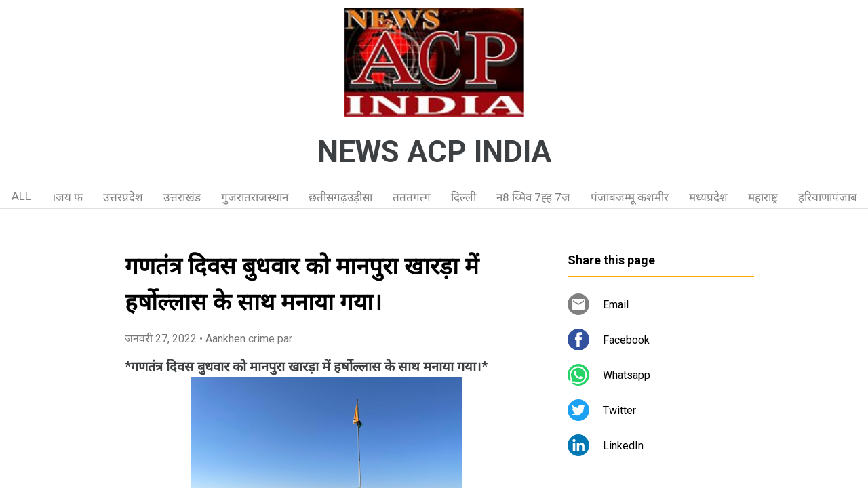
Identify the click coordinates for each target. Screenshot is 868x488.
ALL (21, 196)
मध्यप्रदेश (708, 197)
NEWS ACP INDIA (434, 152)
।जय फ (67, 197)
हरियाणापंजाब (828, 197)
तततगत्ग (412, 197)
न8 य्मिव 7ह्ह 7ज (533, 197)
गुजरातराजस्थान (255, 197)
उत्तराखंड (182, 197)
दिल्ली (463, 197)
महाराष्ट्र (763, 197)
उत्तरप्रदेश (123, 197)
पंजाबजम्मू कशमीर (630, 197)
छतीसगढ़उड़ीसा (340, 197)
